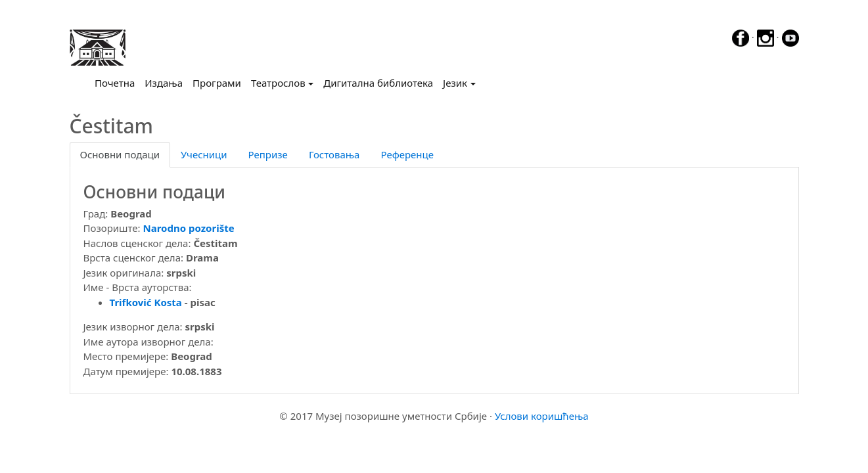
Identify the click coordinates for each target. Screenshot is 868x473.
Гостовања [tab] (334, 154)
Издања (164, 83)
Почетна (117, 82)
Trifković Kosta (146, 302)
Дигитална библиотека (378, 83)
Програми (217, 83)
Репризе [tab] (268, 154)
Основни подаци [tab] (120, 154)
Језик (455, 83)
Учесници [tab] (204, 154)
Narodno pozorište (189, 228)
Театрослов (278, 83)
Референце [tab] (407, 154)
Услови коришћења (542, 416)
